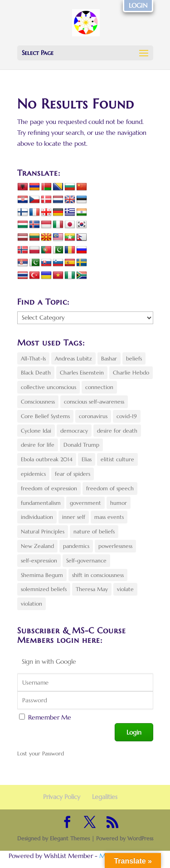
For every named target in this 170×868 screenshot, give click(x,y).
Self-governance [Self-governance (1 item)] (86, 560)
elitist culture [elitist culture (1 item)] (117, 459)
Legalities (105, 797)
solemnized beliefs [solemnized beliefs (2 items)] (44, 589)
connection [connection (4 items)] (99, 387)
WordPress (140, 838)
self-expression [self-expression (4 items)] (39, 560)
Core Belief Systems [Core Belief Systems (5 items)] (45, 416)
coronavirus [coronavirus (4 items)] (93, 416)
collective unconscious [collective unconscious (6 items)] (49, 387)
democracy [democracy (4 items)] (74, 431)
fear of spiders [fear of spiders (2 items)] (73, 474)
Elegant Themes (70, 838)
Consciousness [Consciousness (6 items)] (38, 402)
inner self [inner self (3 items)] (74, 517)
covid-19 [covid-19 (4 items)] (127, 416)
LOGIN (138, 5)
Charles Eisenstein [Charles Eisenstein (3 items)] (82, 372)
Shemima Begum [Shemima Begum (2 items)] (42, 575)
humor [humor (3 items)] (119, 503)
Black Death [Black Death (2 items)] (36, 372)
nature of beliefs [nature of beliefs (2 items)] (94, 531)
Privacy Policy (62, 797)
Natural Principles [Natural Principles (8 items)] (43, 531)
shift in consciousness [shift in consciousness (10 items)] (98, 575)
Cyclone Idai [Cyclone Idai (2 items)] (36, 431)
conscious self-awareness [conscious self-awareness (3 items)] (94, 402)
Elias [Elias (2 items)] (87, 459)
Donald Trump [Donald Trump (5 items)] (81, 445)
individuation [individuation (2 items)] (37, 517)
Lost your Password (41, 753)
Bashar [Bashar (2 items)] (109, 358)
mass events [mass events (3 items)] (109, 517)
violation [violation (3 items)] (32, 604)
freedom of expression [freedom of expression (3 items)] (49, 488)
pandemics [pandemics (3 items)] (76, 546)
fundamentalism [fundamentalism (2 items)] (41, 503)
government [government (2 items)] (85, 503)
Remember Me (50, 717)
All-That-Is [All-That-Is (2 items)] (33, 358)
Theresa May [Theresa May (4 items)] (92, 589)
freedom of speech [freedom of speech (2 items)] (110, 488)
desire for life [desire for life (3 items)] (38, 445)
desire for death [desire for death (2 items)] (117, 431)
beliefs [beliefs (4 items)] (134, 358)
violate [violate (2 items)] (125, 589)
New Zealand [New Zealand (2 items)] (37, 546)
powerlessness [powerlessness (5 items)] (115, 546)
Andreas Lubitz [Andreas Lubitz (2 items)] (73, 358)
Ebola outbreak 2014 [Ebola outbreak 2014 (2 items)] (47, 459)
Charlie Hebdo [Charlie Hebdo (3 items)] (131, 372)
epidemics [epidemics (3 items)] (33, 474)
